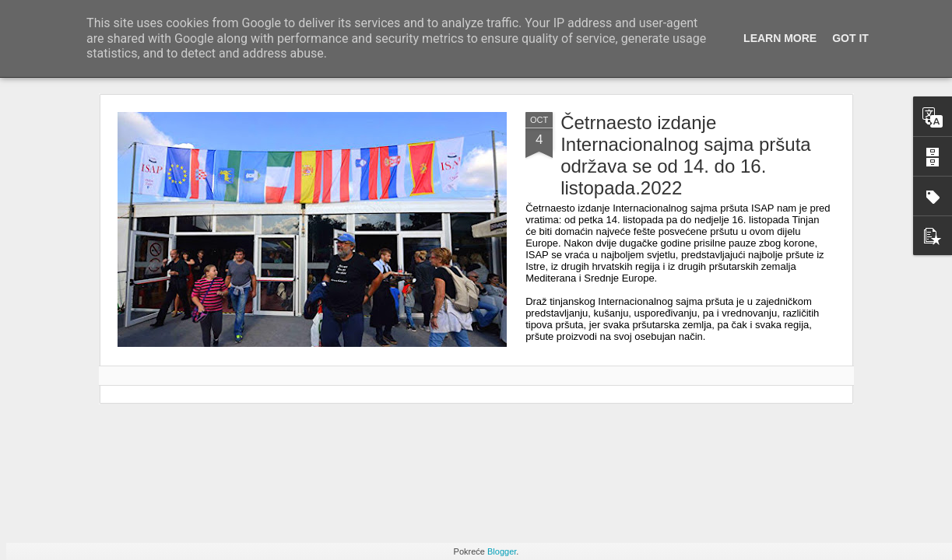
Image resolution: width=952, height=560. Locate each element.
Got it (850, 38)
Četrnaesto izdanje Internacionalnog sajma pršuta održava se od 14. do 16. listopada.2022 (686, 155)
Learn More (780, 38)
